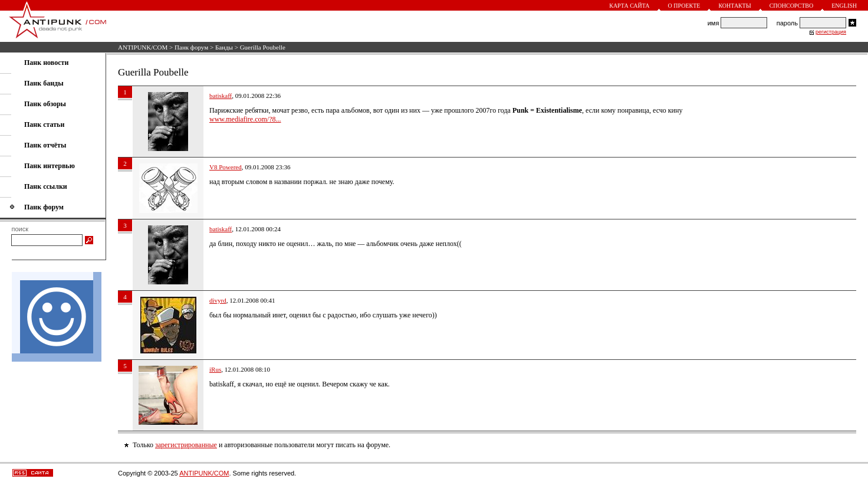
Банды (224, 47)
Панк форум (191, 47)
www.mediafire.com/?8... (245, 119)
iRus (215, 369)
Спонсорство (792, 6)
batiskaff (221, 96)
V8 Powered (226, 167)
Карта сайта (629, 6)
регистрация (831, 32)
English (844, 6)
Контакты (734, 6)
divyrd (218, 300)
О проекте (684, 6)
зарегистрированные (186, 445)
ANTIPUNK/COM (143, 47)
